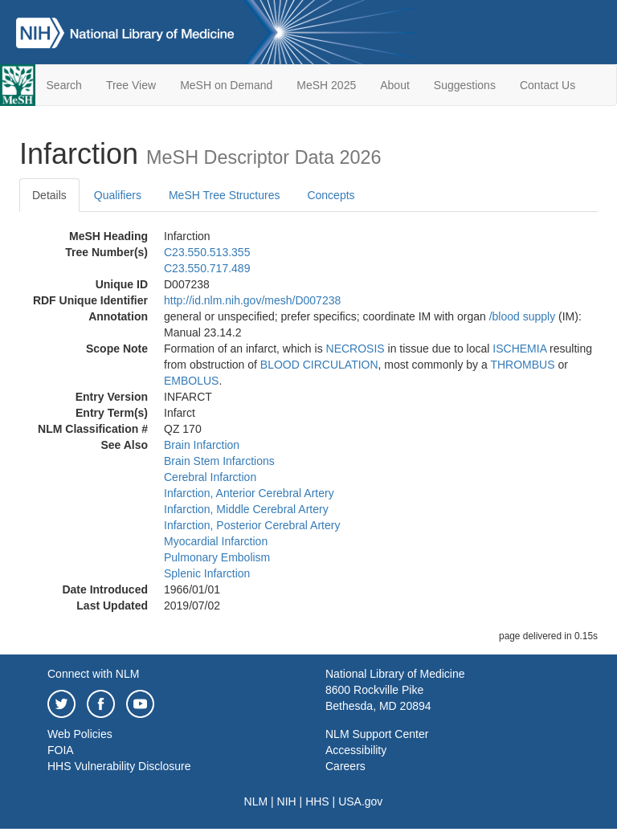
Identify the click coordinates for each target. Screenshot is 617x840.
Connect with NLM (93, 674)
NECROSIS (355, 349)
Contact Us (548, 85)
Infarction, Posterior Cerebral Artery (252, 525)
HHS (317, 801)
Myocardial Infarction (216, 541)
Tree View (131, 85)
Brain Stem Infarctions (219, 461)
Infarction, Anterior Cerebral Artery (249, 493)
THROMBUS (522, 365)
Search (64, 85)
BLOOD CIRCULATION (319, 365)
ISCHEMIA (519, 349)
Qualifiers (118, 195)
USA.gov (360, 801)
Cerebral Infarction (210, 477)
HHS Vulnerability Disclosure (119, 766)
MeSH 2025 (326, 85)
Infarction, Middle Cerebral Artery (246, 509)
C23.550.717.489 (207, 268)
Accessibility (356, 750)
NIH (287, 801)
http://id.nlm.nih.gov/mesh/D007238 (252, 300)
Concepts (331, 195)
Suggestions (465, 85)
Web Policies (80, 734)
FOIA (61, 750)
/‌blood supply (523, 316)
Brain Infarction (202, 445)
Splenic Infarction (207, 573)
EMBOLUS (191, 381)
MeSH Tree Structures (225, 195)
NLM (256, 801)
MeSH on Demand (226, 85)
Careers (345, 766)
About (395, 85)
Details (49, 195)
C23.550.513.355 (207, 252)
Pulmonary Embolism (217, 557)
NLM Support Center (377, 734)
